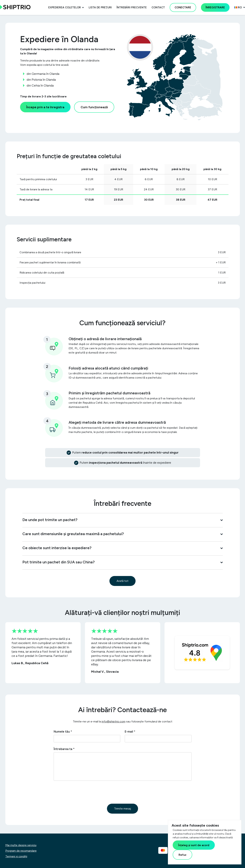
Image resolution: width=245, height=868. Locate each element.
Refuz (182, 855)
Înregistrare (215, 7)
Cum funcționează (94, 107)
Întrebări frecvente (132, 7)
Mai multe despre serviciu (21, 845)
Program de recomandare (21, 851)
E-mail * (130, 732)
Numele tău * (63, 732)
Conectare (183, 7)
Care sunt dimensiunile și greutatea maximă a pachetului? (123, 534)
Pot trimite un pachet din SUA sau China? (123, 562)
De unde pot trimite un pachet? (123, 520)
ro (238, 7)
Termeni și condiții (16, 856)
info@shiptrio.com (114, 721)
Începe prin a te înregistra (45, 107)
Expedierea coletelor (65, 7)
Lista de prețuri (100, 7)
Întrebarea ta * (64, 749)
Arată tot (122, 581)
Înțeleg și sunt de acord (194, 845)
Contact (158, 7)
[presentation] (81, 792)
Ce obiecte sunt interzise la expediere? (123, 548)
